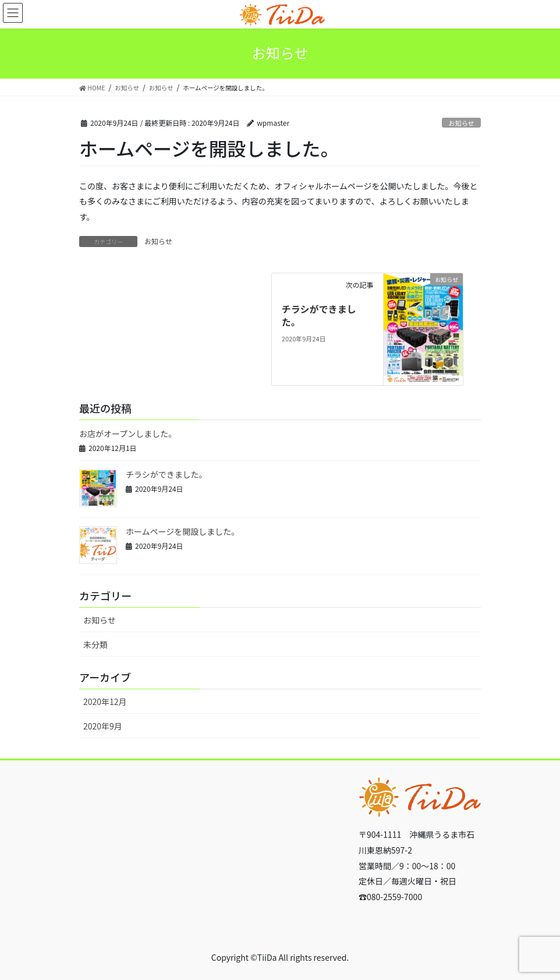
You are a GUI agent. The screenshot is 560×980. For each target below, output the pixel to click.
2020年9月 (103, 726)
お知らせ (461, 123)
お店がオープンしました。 (128, 433)
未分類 (95, 644)
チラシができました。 (319, 315)
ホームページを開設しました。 (182, 531)
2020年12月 (105, 701)
